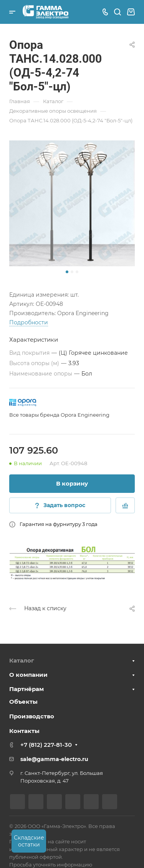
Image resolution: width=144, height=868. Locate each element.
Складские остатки (29, 841)
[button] (67, 272)
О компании (28, 675)
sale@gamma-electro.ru (54, 759)
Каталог (22, 660)
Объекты (23, 702)
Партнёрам (26, 689)
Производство (32, 716)
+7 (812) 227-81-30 (46, 745)
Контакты (24, 731)
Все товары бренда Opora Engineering (59, 415)
